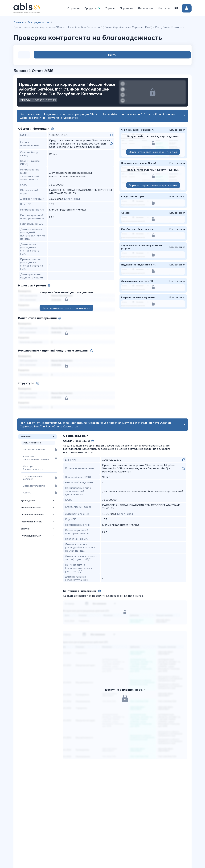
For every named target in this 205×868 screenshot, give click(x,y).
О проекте (74, 8)
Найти (174, 55)
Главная (18, 22)
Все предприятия (39, 22)
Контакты (164, 8)
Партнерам (127, 8)
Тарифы (110, 8)
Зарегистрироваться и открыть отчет (66, 308)
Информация (146, 8)
